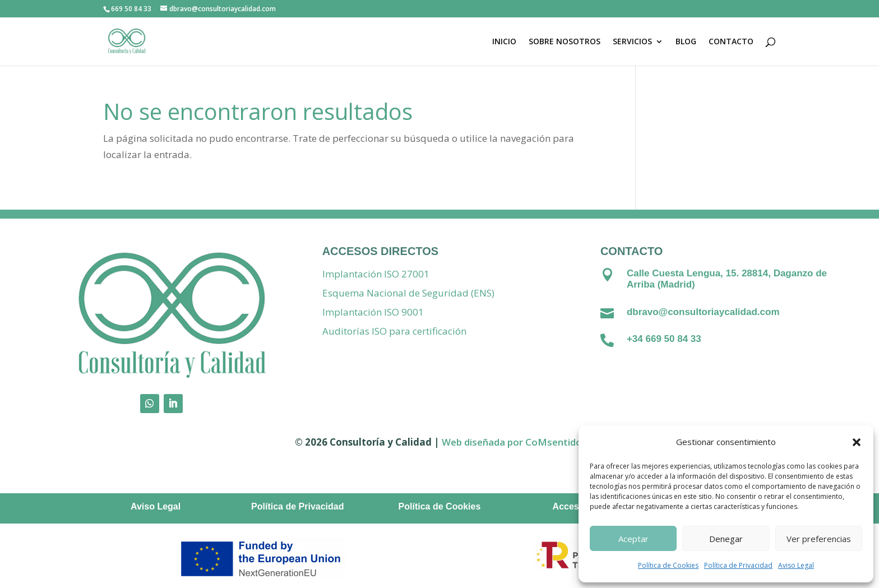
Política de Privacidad (738, 565)
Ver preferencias (819, 539)
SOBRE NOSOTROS (565, 42)
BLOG (686, 42)
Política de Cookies (668, 565)
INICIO (504, 42)
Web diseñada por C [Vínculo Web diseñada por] (487, 442)
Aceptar (633, 539)
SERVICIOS (632, 42)
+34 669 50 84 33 (664, 339)
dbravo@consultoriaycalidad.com (703, 312)
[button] (857, 442)
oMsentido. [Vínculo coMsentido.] (558, 442)
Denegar (726, 539)
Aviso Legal (796, 565)
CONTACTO (731, 42)
